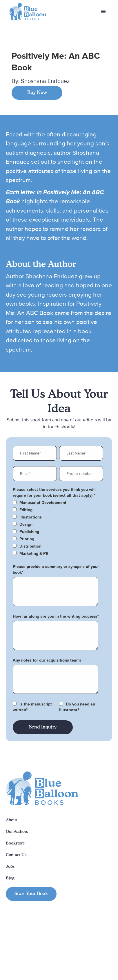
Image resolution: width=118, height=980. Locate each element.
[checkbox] (58, 503)
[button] (104, 12)
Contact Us (16, 855)
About (11, 820)
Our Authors (17, 832)
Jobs (10, 867)
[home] (26, 12)
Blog (10, 878)
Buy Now (37, 93)
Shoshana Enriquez (45, 81)
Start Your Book (31, 894)
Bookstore (15, 843)
